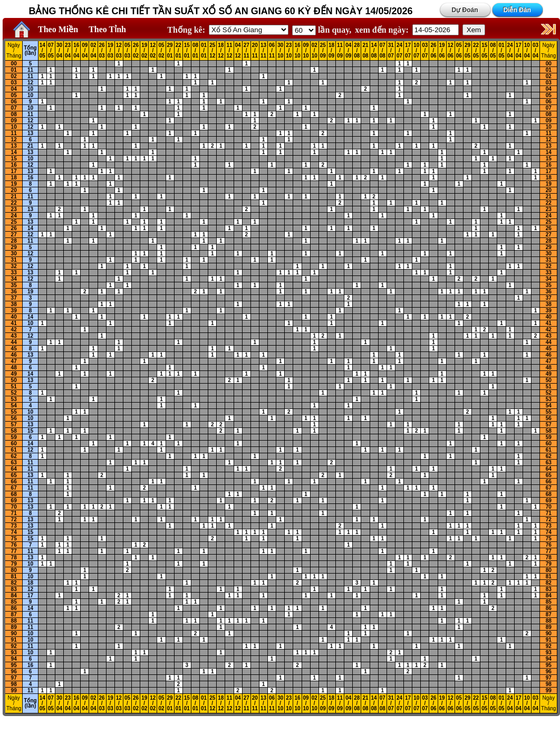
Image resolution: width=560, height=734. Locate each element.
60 (14, 444)
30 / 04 (59, 51)
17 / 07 (408, 51)
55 (14, 412)
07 (14, 108)
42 (14, 330)
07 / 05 (51, 51)
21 (30, 146)
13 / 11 (263, 51)
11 (30, 70)
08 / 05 (493, 51)
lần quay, (322, 30)
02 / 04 (93, 51)
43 (14, 336)
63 (14, 463)
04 (14, 89)
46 (14, 355)
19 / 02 (144, 51)
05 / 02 (161, 51)
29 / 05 (467, 51)
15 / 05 (484, 51)
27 (14, 235)
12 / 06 (451, 51)
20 (14, 190)
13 (30, 133)
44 (14, 342)
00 (14, 64)
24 (14, 216)
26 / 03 (102, 51)
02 (14, 76)
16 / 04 (76, 51)
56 (14, 418)
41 (14, 323)
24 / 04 (510, 51)
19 (14, 184)
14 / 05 (42, 51)
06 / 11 (272, 51)
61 (14, 450)
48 (14, 368)
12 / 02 (153, 51)
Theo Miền (58, 29)
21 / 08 (365, 51)
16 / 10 (297, 51)
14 (14, 152)
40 (14, 317)
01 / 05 (501, 51)
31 (14, 260)
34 (14, 279)
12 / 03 (119, 51)
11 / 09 (340, 51)
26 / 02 (136, 51)
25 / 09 (323, 51)
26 (14, 228)
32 (14, 266)
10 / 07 (416, 51)
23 (14, 209)
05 (14, 95)
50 (14, 380)
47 (14, 361)
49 (14, 374)
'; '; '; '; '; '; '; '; (304, 30)
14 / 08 (374, 51)
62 (14, 456)
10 (30, 89)
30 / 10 (280, 51)
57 (14, 425)
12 (30, 83)
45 (14, 349)
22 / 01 (178, 51)
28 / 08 (357, 51)
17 (14, 171)
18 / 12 (221, 51)
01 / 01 (204, 51)
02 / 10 (315, 51)
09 (14, 121)
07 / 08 (383, 51)
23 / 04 (68, 51)
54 (14, 406)
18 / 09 (331, 51)
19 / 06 (442, 51)
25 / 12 (212, 51)
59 (14, 437)
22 (14, 203)
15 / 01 (187, 51)
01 (14, 70)
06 (14, 102)
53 (14, 399)
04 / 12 (238, 51)
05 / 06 (459, 51)
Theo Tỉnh (107, 29)
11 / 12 (229, 51)
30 (14, 254)
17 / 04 (519, 51)
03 (14, 83)
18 (14, 178)
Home (19, 30)
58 (14, 431)
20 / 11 (255, 51)
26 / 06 (433, 51)
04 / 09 (348, 51)
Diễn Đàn (517, 10)
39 (14, 311)
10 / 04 (527, 51)
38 (14, 304)
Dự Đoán (465, 10)
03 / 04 (535, 51)
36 (14, 292)
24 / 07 (399, 51)
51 (14, 387)
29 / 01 (170, 51)
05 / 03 (127, 51)
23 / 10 (289, 51)
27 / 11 (247, 51)
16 (14, 165)
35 (14, 285)
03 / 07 (425, 51)
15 (14, 159)
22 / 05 (476, 51)
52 (14, 393)
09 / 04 (85, 51)
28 (14, 241)
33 (14, 273)
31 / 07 (391, 51)
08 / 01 (195, 51)
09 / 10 (306, 51)
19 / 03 (110, 51)
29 (14, 247)
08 (14, 114)
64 (14, 469)
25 (14, 222)
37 (14, 298)
